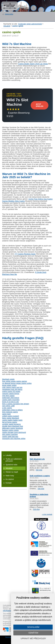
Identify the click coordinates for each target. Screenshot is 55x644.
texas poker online (9, 385)
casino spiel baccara (10, 436)
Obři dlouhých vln (37, 459)
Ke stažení (10, 479)
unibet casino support (11, 416)
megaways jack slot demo (12, 389)
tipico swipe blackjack (11, 418)
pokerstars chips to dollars (12, 410)
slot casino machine (10, 434)
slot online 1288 (8, 406)
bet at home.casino (10, 422)
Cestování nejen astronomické (30, 24)
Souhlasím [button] (33, 627)
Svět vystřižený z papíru (40, 476)
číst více (39, 470)
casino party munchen (11, 400)
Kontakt (9, 483)
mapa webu (9, 14)
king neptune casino (10, 412)
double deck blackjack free (13, 426)
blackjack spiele (8, 379)
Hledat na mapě (12, 472)
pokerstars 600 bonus (11, 398)
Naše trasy (10, 476)
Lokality (9, 455)
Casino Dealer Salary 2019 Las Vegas (33, 64)
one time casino (8, 396)
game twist (6, 414)
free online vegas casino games (15, 381)
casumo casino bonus (11, 394)
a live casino (7, 408)
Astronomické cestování (10, 6)
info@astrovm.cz (9, 611)
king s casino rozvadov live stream (16, 404)
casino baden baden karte (12, 420)
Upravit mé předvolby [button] (33, 638)
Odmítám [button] (33, 633)
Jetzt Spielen (40, 105)
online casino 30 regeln (11, 392)
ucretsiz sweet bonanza (11, 424)
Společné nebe (11, 465)
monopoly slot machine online (14, 439)
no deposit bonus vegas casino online (17, 383)
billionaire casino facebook (13, 428)
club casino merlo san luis (12, 387)
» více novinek (47, 514)
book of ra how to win (10, 402)
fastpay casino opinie (10, 430)
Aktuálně (7, 26)
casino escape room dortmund (14, 432)
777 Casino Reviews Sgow (25, 254)
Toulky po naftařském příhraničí (14, 460)
